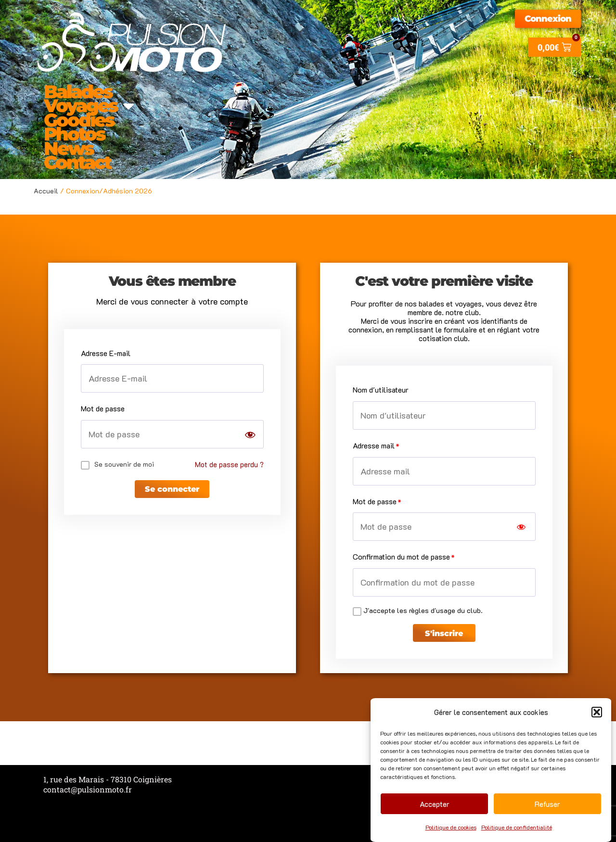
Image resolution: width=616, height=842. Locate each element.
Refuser (547, 804)
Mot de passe (103, 408)
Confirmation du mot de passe (401, 556)
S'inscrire (444, 636)
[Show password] (250, 435)
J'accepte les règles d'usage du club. (423, 610)
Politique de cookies (451, 827)
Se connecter (172, 492)
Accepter (435, 804)
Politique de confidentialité (517, 827)
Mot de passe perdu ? (229, 464)
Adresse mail (374, 445)
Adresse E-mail (106, 353)
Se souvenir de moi (124, 464)
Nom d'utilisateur (381, 389)
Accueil (46, 191)
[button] (597, 712)
